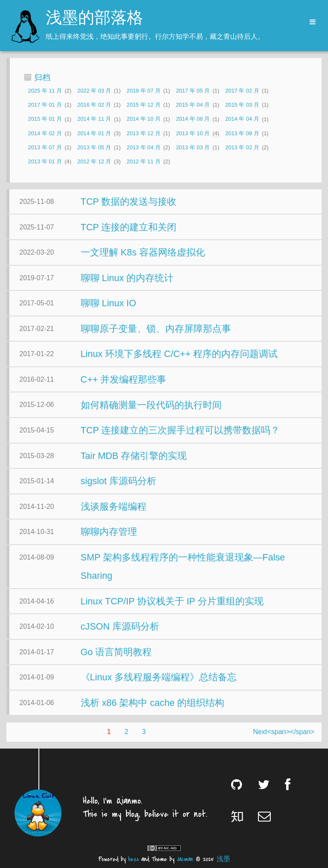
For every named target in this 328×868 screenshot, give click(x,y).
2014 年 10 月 (144, 119)
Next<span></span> (284, 732)
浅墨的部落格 (94, 19)
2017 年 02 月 (242, 91)
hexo (133, 859)
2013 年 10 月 (193, 133)
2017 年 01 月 (45, 105)
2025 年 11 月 (45, 91)
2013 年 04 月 (144, 147)
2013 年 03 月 (193, 147)
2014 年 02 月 (45, 133)
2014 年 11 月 (94, 119)
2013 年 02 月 (242, 147)
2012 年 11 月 (144, 161)
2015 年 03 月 (242, 105)
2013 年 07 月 (45, 147)
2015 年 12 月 (144, 105)
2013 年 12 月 (144, 133)
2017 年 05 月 (193, 91)
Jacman (185, 859)
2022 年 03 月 (94, 91)
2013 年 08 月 (242, 133)
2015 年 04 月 (193, 105)
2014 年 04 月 (242, 119)
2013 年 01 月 (45, 161)
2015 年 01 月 (45, 119)
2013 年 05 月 (94, 147)
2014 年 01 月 (94, 133)
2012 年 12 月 (94, 161)
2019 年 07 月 (144, 91)
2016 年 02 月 (94, 105)
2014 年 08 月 (193, 119)
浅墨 (223, 859)
